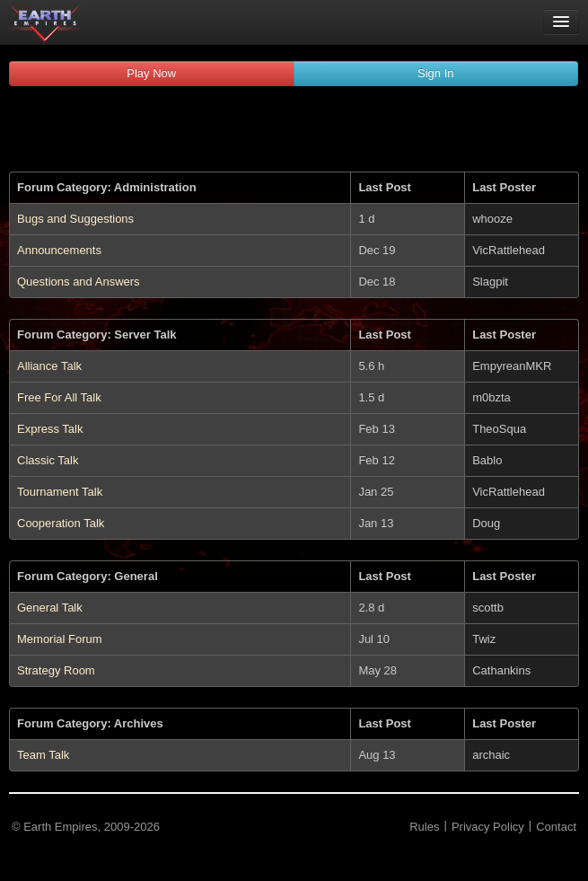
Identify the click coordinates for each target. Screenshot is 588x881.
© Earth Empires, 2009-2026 (86, 827)
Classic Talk (48, 460)
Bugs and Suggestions (75, 219)
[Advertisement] (294, 131)
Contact (556, 827)
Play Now (151, 73)
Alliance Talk (49, 366)
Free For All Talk (59, 397)
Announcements (59, 250)
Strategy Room (56, 670)
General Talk (50, 608)
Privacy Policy (488, 827)
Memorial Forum (60, 639)
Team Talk (43, 755)
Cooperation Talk (61, 523)
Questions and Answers (79, 282)
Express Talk (50, 429)
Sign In (435, 73)
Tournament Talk (60, 492)
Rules (424, 827)
